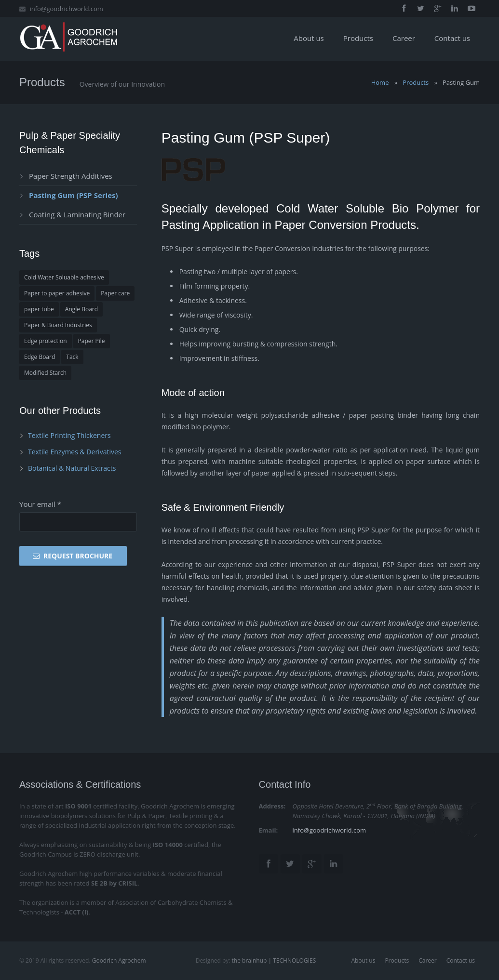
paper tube (39, 309)
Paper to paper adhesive (57, 293)
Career (428, 960)
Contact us (461, 960)
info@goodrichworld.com (66, 9)
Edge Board (40, 357)
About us (363, 960)
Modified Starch (45, 373)
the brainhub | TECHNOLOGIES (273, 960)
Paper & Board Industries (58, 325)
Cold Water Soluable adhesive (64, 277)
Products (416, 82)
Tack (72, 357)
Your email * (40, 504)
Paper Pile (92, 341)
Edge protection (46, 341)
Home (380, 82)
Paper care (115, 293)
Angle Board (81, 309)
